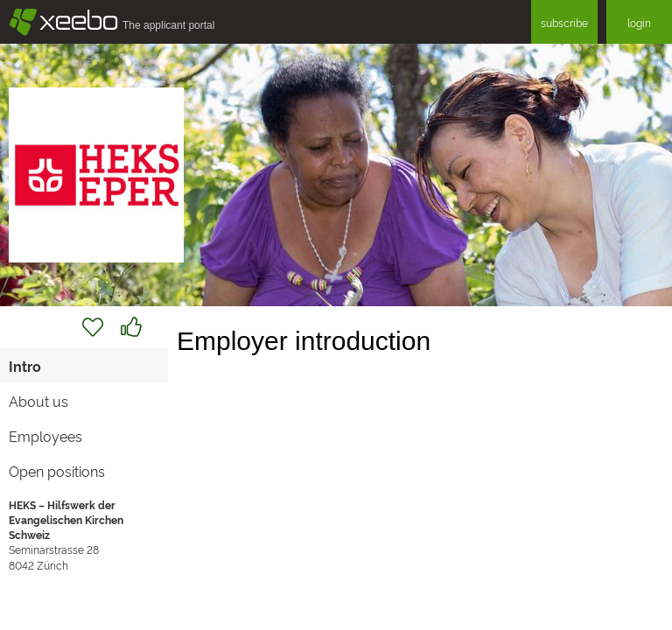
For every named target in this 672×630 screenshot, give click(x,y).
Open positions (57, 471)
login (639, 22)
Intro (25, 366)
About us (38, 401)
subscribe (564, 22)
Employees (45, 436)
